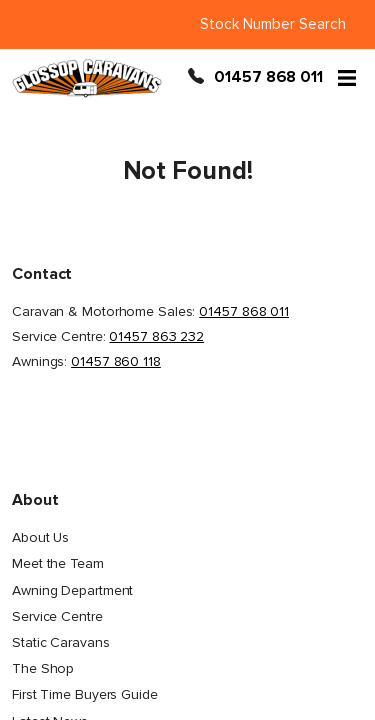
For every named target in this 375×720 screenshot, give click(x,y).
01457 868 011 (268, 78)
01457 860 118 (116, 361)
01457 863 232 (156, 336)
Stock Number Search (273, 24)
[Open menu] (347, 78)
